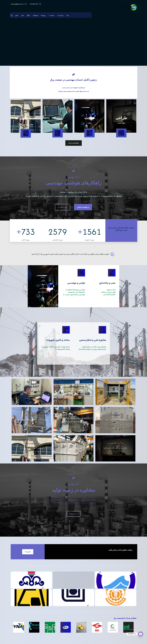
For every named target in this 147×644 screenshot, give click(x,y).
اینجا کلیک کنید (115, 397)
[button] (12, 15)
